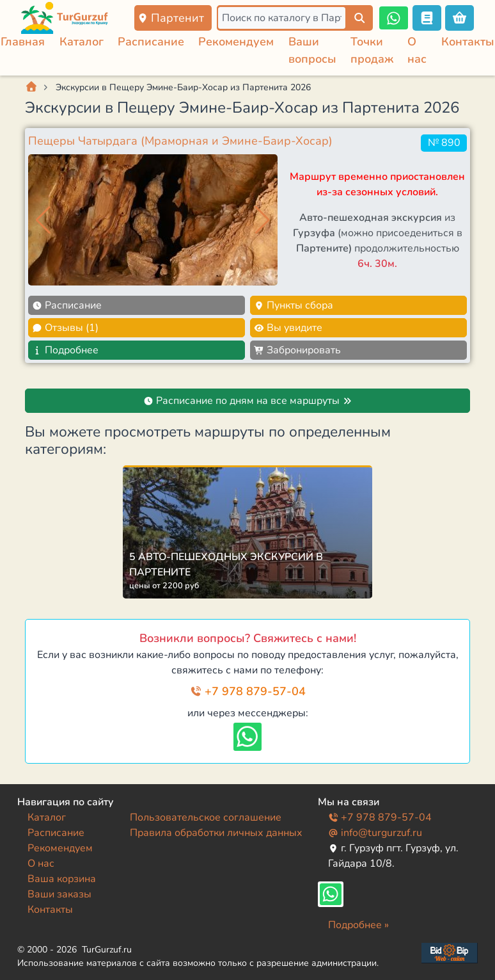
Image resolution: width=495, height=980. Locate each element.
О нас (41, 864)
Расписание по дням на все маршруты (248, 401)
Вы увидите (288, 328)
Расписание (151, 42)
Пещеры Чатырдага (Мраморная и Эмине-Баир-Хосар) (180, 141)
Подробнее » (358, 925)
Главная (23, 42)
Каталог (82, 42)
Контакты (468, 42)
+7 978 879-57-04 (248, 691)
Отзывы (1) (65, 328)
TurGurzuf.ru (107, 950)
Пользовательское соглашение (206, 817)
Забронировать (297, 350)
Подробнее (65, 350)
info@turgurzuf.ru (375, 833)
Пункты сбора (294, 305)
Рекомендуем (236, 42)
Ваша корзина (62, 879)
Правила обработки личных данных (216, 833)
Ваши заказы (59, 894)
